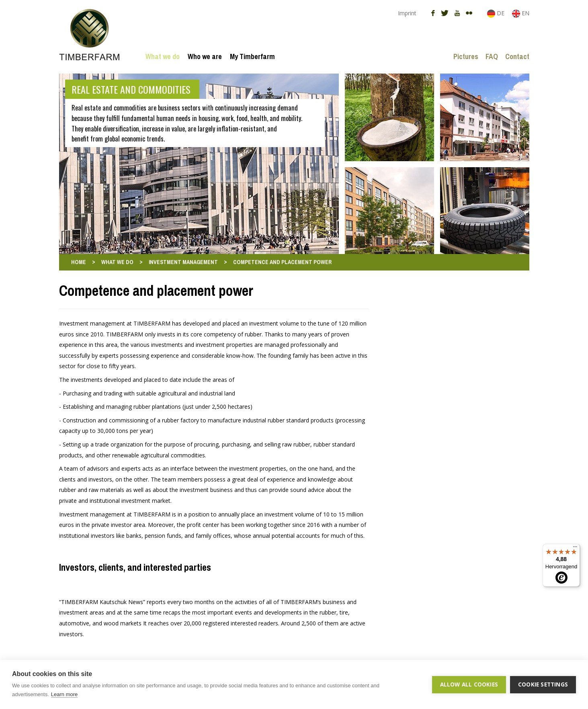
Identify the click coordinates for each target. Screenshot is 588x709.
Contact (517, 56)
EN (521, 13)
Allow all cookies (469, 684)
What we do (163, 56)
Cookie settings (543, 684)
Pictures (466, 56)
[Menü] (575, 549)
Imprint (407, 13)
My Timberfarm (252, 56)
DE (497, 13)
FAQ (492, 56)
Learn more (64, 694)
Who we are (205, 56)
